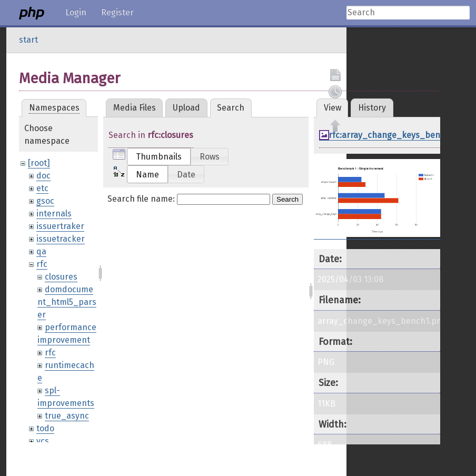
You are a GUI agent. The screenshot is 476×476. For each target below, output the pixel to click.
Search (287, 199)
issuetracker (61, 239)
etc (42, 188)
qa (41, 251)
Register (117, 12)
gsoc (45, 201)
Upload (186, 108)
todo (45, 428)
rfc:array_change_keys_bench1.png (400, 135)
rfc (42, 264)
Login (76, 12)
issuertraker (60, 226)
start (28, 40)
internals (54, 214)
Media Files (135, 108)
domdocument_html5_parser (67, 302)
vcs (43, 441)
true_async (67, 416)
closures (61, 277)
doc (43, 176)
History (372, 108)
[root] (39, 163)
